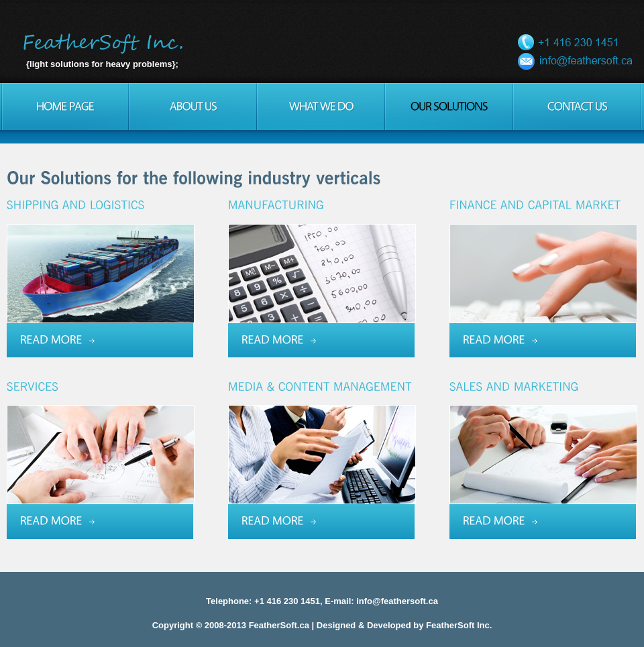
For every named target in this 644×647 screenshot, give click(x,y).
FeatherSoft (105, 44)
